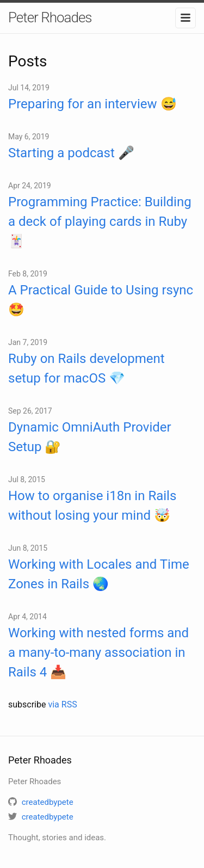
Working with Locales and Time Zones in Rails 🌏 (99, 574)
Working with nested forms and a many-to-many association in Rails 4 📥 (98, 652)
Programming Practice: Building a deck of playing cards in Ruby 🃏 (100, 221)
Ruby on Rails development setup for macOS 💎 (86, 368)
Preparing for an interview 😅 (92, 104)
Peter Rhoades (50, 17)
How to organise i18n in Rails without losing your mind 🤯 (92, 506)
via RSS (62, 704)
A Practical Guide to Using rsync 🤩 (101, 300)
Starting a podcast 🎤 (71, 153)
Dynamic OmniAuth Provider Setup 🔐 (90, 437)
